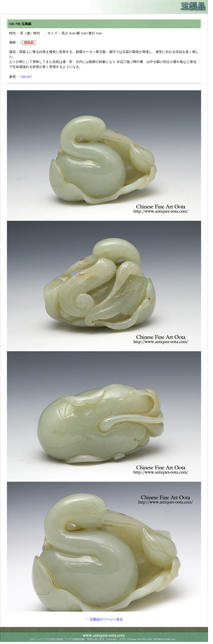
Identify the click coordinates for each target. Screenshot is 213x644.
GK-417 (26, 77)
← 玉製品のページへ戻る (104, 619)
